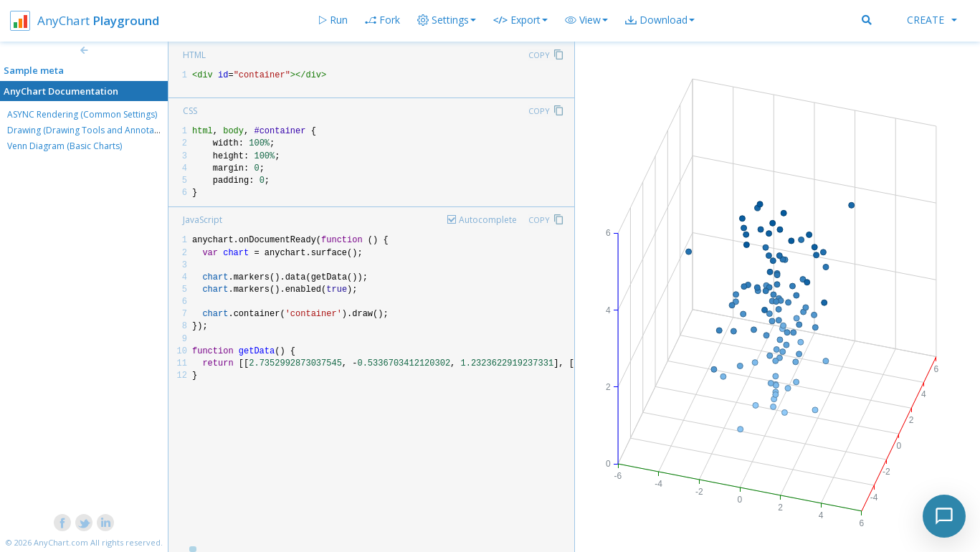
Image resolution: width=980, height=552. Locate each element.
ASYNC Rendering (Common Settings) (82, 114)
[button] (586, 20)
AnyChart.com (61, 542)
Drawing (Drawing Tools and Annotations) (92, 130)
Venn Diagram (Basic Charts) (65, 146)
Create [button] (932, 20)
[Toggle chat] (944, 516)
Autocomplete (488, 220)
